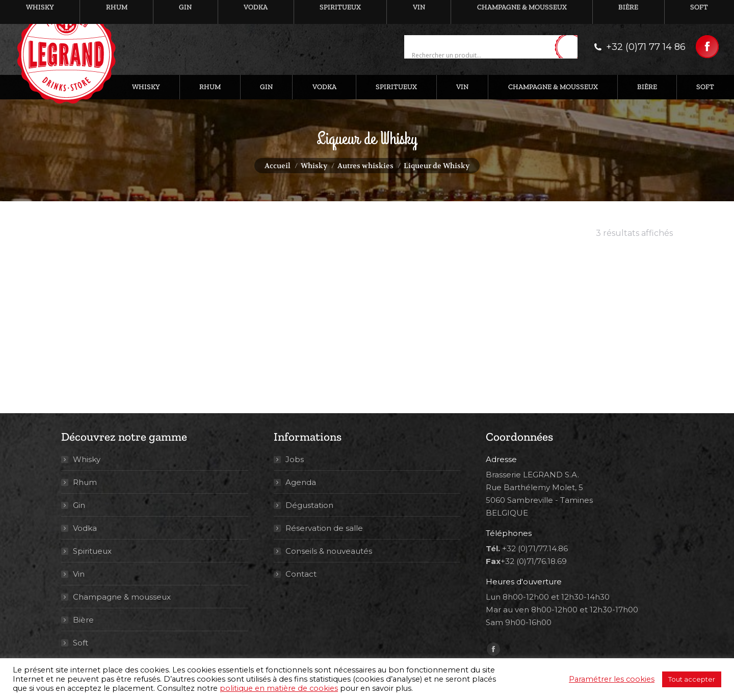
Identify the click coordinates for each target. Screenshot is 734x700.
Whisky (87, 459)
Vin (79, 574)
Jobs (295, 459)
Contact (301, 574)
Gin (79, 505)
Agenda (301, 482)
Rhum (85, 482)
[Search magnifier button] (570, 47)
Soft (81, 643)
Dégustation (309, 505)
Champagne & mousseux (122, 597)
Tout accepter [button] (692, 679)
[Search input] (482, 55)
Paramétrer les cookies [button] (612, 679)
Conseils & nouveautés (329, 551)
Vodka (85, 528)
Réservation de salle (324, 528)
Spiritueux (92, 551)
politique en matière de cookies (279, 688)
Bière (83, 620)
